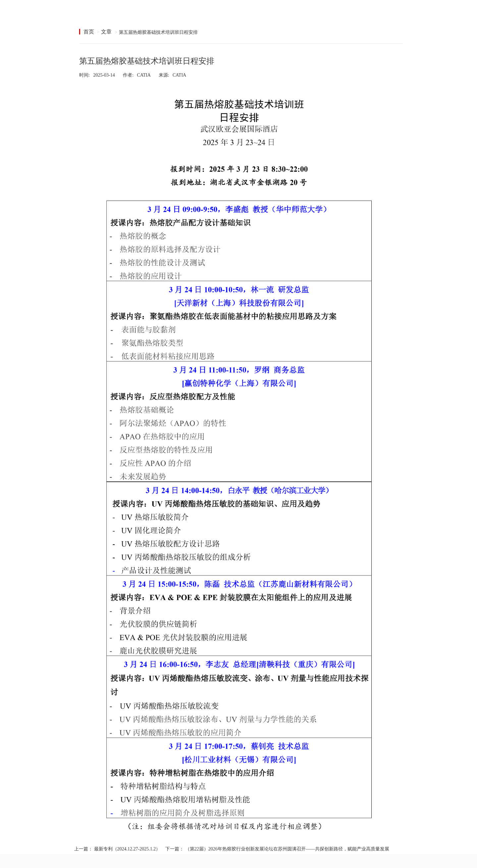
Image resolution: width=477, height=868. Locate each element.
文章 (106, 32)
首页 (89, 32)
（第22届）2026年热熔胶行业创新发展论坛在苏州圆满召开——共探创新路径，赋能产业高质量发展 (287, 849)
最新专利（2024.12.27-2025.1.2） (127, 849)
